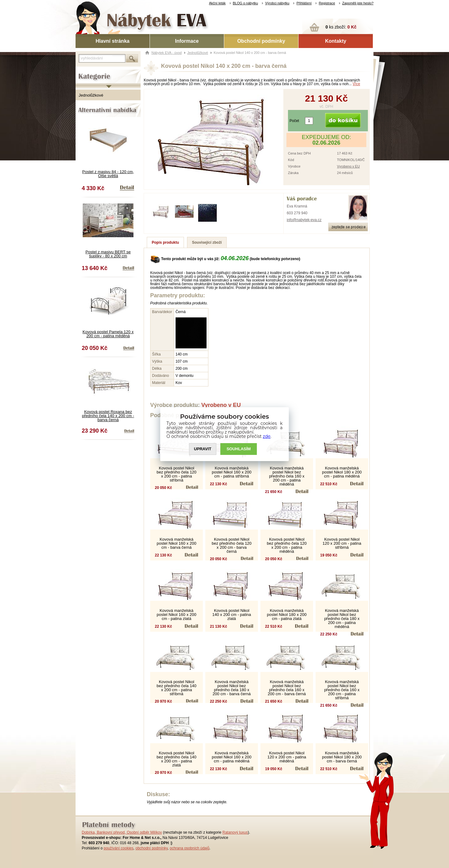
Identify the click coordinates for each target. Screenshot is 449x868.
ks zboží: (341, 27)
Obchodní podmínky (261, 41)
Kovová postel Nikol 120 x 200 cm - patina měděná (287, 757)
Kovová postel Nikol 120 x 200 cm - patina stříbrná (342, 543)
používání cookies (119, 848)
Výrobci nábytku (277, 3)
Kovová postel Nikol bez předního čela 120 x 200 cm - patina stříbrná (177, 474)
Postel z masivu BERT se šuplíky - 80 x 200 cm (108, 254)
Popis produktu (165, 242)
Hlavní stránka (113, 41)
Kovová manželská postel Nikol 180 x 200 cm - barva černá (342, 757)
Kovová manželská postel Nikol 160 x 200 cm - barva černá (177, 543)
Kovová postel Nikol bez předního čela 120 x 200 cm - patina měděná (287, 545)
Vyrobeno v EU (348, 166)
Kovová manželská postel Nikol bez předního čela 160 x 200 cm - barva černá (287, 688)
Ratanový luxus (235, 832)
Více (356, 84)
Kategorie (84, 72)
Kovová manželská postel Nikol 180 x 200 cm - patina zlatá (287, 615)
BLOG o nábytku (245, 3)
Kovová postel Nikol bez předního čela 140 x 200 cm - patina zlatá (177, 759)
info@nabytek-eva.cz (304, 220)
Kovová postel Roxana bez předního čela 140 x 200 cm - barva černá (108, 416)
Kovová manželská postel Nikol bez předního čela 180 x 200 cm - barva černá (232, 688)
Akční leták (217, 3)
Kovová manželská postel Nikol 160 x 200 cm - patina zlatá (177, 615)
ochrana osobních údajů (190, 848)
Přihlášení (304, 3)
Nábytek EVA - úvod (167, 53)
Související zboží (207, 242)
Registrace (327, 3)
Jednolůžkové (91, 95)
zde (267, 436)
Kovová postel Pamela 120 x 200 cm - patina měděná (108, 334)
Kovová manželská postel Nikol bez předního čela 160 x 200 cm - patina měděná (287, 476)
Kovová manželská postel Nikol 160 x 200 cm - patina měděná (232, 757)
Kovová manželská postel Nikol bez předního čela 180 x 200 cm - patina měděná (342, 619)
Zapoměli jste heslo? (358, 3)
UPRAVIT (203, 449)
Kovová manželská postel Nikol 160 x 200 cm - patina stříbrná (232, 472)
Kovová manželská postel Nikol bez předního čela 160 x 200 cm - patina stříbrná (342, 690)
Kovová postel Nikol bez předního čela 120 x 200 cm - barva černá (232, 545)
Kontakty (336, 41)
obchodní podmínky (151, 848)
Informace (187, 41)
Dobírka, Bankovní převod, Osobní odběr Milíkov (122, 832)
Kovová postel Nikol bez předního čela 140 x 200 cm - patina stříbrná (177, 688)
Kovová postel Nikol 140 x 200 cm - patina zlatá (231, 615)
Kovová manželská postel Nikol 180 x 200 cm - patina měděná (342, 472)
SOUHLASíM (239, 449)
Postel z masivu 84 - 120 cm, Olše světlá (108, 174)
